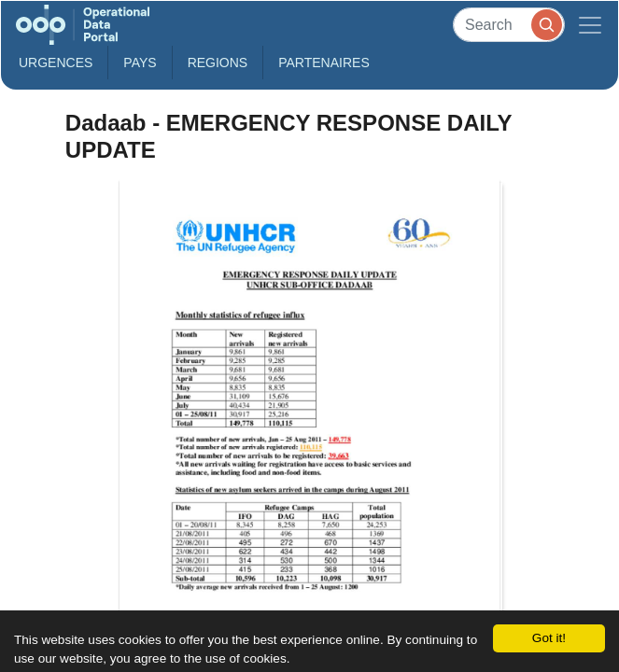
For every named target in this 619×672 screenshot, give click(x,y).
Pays (140, 63)
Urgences (56, 63)
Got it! (549, 638)
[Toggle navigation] (590, 25)
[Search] (509, 25)
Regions (218, 63)
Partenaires (324, 63)
